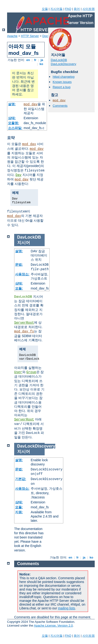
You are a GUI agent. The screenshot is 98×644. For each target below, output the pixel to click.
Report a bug (62, 87)
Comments (60, 106)
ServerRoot (24, 323)
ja (42, 60)
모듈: (19, 288)
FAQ (68, 9)
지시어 (24, 243)
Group (31, 372)
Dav (19, 175)
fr (35, 60)
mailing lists (66, 608)
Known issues (62, 82)
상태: (12, 118)
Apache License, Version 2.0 (53, 626)
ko (41, 64)
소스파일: (15, 128)
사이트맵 (89, 9)
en (28, 60)
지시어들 (56, 9)
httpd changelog (64, 77)
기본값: (21, 479)
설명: (12, 104)
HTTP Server (30, 36)
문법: (19, 265)
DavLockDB (59, 60)
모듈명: (14, 123)
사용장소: (22, 274)
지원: (19, 512)
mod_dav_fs (24, 331)
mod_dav (31, 104)
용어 (77, 9)
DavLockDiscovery (64, 64)
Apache (12, 36)
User (18, 372)
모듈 (45, 9)
